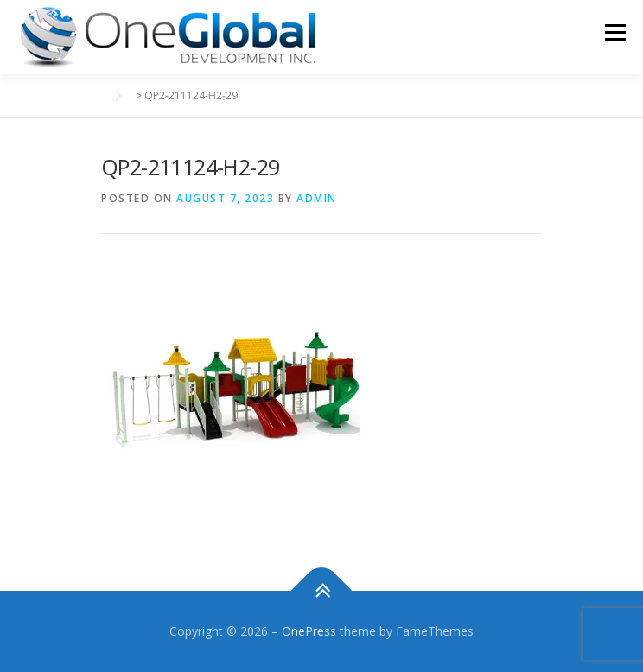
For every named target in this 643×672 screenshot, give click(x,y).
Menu (614, 32)
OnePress (309, 631)
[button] (168, 37)
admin (317, 198)
